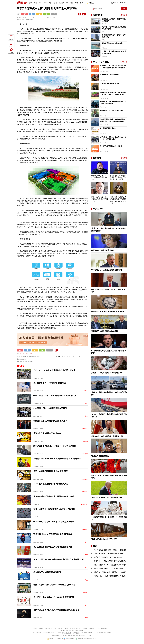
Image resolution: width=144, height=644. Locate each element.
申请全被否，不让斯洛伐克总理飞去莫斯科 (107, 270)
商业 (86, 404)
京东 (21, 354)
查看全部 (124, 15)
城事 (77, 3)
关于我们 (41, 629)
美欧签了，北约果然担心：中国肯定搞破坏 (107, 373)
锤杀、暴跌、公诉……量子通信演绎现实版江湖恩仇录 (55, 396)
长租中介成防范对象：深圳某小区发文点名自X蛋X (54, 522)
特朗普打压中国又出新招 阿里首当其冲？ (50, 421)
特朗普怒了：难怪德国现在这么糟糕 (105, 331)
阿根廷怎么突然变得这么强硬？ (110, 84)
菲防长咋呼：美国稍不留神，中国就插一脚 (107, 436)
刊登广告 (60, 629)
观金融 (62, 3)
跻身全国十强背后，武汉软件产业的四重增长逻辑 (112, 561)
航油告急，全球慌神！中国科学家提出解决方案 (114, 20)
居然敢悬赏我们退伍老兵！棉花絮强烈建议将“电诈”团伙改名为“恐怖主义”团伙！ (113, 94)
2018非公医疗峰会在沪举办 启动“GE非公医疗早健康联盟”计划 (58, 559)
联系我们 (35, 629)
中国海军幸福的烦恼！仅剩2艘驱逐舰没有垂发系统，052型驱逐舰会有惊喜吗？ (113, 120)
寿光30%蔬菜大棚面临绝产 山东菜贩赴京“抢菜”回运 (54, 585)
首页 (31, 3)
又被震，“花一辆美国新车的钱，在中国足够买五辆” (114, 52)
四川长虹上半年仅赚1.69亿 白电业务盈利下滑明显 (54, 597)
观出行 (55, 3)
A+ (40, 18)
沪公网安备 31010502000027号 (56, 639)
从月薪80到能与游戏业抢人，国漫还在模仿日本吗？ (55, 496)
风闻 (35, 3)
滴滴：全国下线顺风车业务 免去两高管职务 (51, 471)
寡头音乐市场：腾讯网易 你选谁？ (47, 572)
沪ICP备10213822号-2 (38, 632)
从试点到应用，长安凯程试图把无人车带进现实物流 (113, 576)
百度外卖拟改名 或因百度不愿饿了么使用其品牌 (53, 534)
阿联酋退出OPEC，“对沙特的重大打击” (114, 44)
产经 (67, 3)
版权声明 (47, 629)
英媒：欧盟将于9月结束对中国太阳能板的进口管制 (54, 509)
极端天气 (85, 593)
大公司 (86, 391)
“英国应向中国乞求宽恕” (100, 456)
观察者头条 (84, 479)
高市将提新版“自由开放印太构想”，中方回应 (110, 550)
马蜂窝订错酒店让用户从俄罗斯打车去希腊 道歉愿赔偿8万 (57, 459)
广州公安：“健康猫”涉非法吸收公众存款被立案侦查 (54, 370)
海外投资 (85, 492)
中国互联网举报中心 (70, 639)
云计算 (30, 354)
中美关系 (85, 429)
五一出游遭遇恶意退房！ (108, 128)
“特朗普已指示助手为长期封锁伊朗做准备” (107, 498)
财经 (40, 3)
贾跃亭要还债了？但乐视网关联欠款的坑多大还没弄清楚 (56, 610)
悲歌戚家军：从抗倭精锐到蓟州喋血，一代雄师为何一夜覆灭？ (113, 102)
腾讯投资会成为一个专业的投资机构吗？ (50, 383)
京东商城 (26, 354)
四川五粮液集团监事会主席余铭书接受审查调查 (53, 547)
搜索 (124, 9)
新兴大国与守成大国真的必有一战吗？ (112, 110)
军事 (50, 3)
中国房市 (85, 454)
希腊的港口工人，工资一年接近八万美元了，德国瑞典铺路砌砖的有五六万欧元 (113, 67)
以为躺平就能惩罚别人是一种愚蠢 (111, 146)
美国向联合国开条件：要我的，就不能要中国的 (114, 36)
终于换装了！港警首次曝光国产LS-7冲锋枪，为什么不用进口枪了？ (113, 138)
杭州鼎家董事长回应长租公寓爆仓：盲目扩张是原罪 (55, 446)
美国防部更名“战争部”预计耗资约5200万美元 (108, 312)
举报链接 (85, 629)
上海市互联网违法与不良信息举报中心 (86, 639)
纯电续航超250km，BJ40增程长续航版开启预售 (111, 554)
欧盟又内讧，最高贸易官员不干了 (104, 250)
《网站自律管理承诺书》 (103, 629)
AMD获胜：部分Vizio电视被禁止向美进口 (50, 408)
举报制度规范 (92, 629)
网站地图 (79, 629)
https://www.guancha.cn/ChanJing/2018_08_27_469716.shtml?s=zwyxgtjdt (60, 357)
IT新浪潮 (85, 441)
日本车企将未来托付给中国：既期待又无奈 (51, 484)
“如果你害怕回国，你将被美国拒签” (104, 539)
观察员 (91, 3)
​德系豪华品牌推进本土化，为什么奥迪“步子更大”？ (112, 557)
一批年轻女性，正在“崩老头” (109, 75)
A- (36, 18)
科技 (72, 3)
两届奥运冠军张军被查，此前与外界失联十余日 (111, 568)
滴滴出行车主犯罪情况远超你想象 (47, 433)
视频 (82, 3)
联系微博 (66, 629)
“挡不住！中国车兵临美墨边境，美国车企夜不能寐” (114, 28)
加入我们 (72, 629)
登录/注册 (123, 3)
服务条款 (54, 629)
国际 (45, 3)
